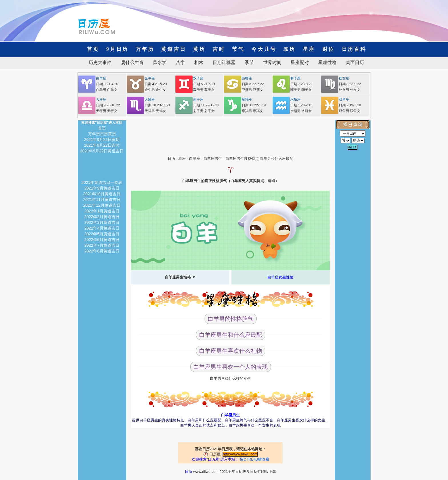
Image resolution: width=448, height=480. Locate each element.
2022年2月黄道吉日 (102, 217)
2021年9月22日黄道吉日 (102, 151)
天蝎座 (150, 99)
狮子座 (295, 78)
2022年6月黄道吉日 (102, 240)
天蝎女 (161, 111)
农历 (290, 49)
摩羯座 (247, 99)
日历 (171, 159)
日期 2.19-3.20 (350, 105)
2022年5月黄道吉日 (102, 234)
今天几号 (264, 49)
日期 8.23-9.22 (350, 84)
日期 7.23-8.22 (301, 84)
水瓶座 (295, 99)
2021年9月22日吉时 (102, 145)
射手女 (209, 111)
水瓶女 (307, 111)
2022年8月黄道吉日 (102, 251)
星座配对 (300, 62)
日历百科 (351, 49)
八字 (180, 62)
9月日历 (117, 49)
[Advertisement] (231, 133)
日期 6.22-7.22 (253, 84)
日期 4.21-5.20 (156, 84)
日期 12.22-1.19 (254, 105)
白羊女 (112, 90)
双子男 (198, 90)
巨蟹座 (247, 78)
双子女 (209, 90)
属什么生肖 (132, 62)
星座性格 (327, 62)
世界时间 (272, 62)
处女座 (344, 78)
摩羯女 (258, 111)
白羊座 (101, 78)
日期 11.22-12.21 (206, 105)
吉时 (219, 49)
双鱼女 (355, 111)
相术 (199, 62)
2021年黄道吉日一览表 (102, 182)
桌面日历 (353, 62)
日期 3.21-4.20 (107, 84)
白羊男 (101, 90)
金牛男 (150, 90)
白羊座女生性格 (280, 277)
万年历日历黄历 (102, 134)
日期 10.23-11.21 (158, 105)
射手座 (198, 99)
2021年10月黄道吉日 (102, 194)
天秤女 (112, 111)
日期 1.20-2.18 (301, 105)
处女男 (344, 90)
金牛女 (161, 90)
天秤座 (101, 99)
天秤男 (101, 111)
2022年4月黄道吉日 (102, 228)
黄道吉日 (174, 49)
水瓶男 (295, 111)
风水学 (160, 62)
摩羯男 (247, 111)
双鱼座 (344, 99)
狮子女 (307, 90)
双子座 (198, 78)
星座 (309, 49)
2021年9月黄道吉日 (102, 188)
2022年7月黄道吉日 (102, 245)
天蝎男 (150, 111)
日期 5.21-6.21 (204, 84)
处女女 (355, 90)
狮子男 (295, 90)
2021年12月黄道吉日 (102, 205)
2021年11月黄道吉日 (102, 200)
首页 (93, 49)
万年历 (145, 49)
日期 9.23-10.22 (108, 105)
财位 (329, 49)
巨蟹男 (247, 90)
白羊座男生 (213, 159)
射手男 (198, 111)
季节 (249, 62)
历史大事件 (100, 62)
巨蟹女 (258, 90)
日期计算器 (224, 62)
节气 (238, 49)
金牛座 (150, 78)
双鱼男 (344, 111)
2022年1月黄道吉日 (102, 211)
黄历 (199, 49)
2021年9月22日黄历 (102, 140)
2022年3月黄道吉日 (102, 222)
